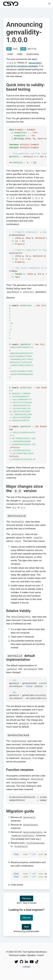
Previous (27, 898)
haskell (10, 54)
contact (27, 966)
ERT (9, 49)
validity (20, 54)
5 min (15, 49)
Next (26, 926)
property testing (33, 54)
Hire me (27, 917)
